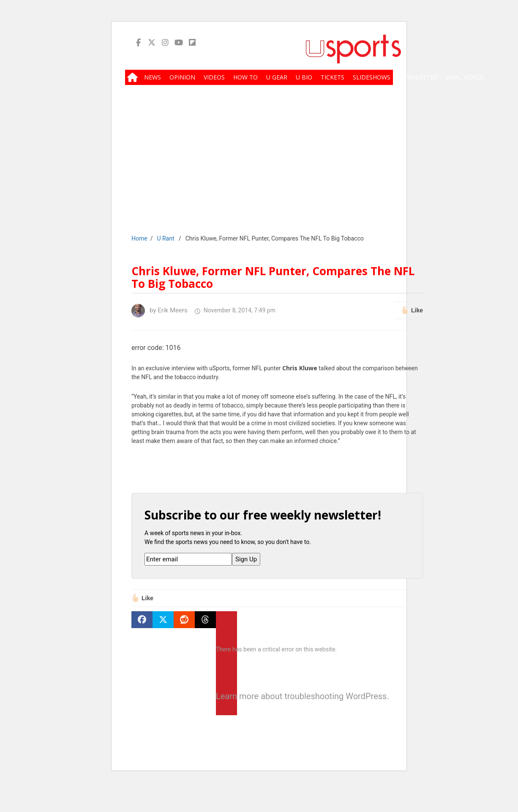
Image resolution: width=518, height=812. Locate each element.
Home (139, 238)
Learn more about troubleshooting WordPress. (226, 696)
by (159, 310)
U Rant (165, 238)
